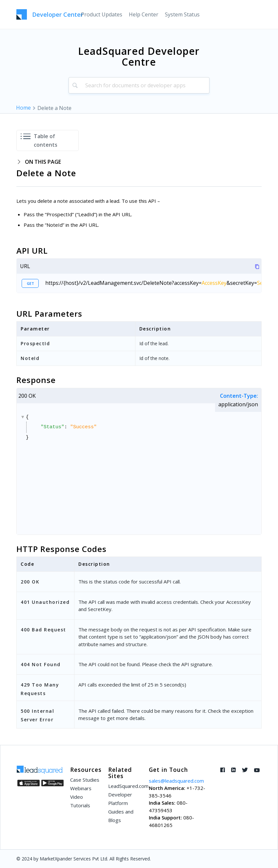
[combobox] (139, 85)
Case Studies (85, 780)
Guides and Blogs (121, 816)
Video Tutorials (80, 801)
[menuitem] (102, 14)
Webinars (81, 788)
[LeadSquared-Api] (50, 14)
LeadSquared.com (125, 786)
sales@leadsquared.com (176, 781)
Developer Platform (120, 799)
